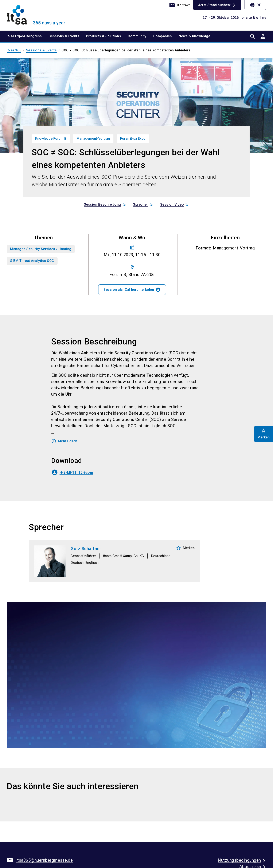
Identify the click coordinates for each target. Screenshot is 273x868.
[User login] (263, 36)
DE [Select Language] (255, 5)
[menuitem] (28, 36)
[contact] (179, 5)
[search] (253, 36)
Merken (185, 548)
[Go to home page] (37, 15)
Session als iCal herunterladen (132, 290)
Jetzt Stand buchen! (214, 5)
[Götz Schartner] (114, 561)
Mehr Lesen (64, 441)
